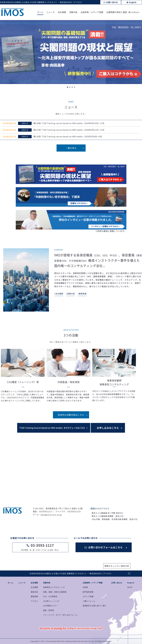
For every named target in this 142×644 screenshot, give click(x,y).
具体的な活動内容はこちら (71, 415)
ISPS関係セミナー (51, 606)
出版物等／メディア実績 (92, 12)
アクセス (34, 601)
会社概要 (34, 587)
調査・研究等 (49, 610)
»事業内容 (70, 294)
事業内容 (34, 592)
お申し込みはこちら (108, 428)
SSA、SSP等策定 (50, 596)
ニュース (51, 12)
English (131, 583)
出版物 (85, 587)
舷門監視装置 (88, 592)
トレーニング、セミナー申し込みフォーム (60, 615)
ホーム (40, 12)
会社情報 (62, 12)
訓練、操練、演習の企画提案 (55, 592)
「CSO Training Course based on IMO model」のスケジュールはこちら (52, 428)
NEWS (130, 587)
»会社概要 (59, 294)
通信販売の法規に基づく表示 (94, 606)
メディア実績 (88, 596)
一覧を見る (71, 148)
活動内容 (73, 12)
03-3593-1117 (42, 545)
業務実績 (34, 596)
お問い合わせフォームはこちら (104, 547)
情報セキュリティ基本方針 (117, 566)
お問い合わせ (117, 583)
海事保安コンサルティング (54, 587)
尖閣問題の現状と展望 (123, 12)
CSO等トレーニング (51, 601)
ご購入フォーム (89, 601)
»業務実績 (82, 294)
